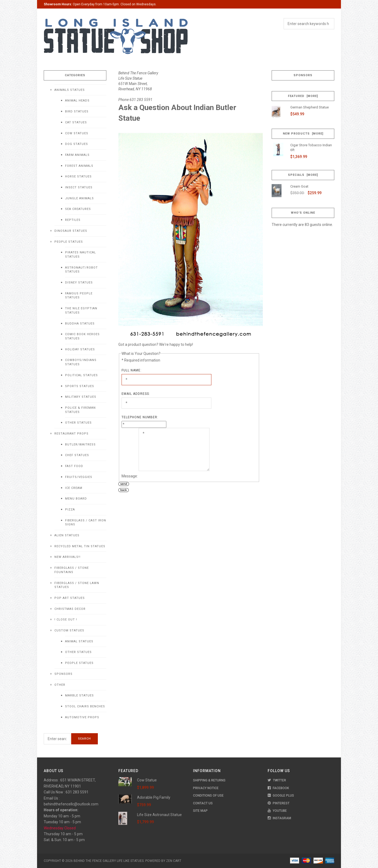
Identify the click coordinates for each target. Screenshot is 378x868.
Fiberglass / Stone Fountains (72, 570)
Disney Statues (79, 283)
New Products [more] (303, 134)
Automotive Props (82, 717)
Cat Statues (76, 122)
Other (60, 685)
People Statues (69, 242)
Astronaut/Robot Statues (81, 270)
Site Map (200, 811)
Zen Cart (174, 861)
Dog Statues (77, 144)
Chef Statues (77, 455)
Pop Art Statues (70, 598)
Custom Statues (69, 630)
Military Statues (81, 397)
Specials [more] (303, 175)
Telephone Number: (140, 417)
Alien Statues (67, 535)
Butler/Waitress (80, 445)
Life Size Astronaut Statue (159, 815)
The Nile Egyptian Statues (81, 311)
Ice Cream (74, 488)
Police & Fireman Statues (80, 410)
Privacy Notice (206, 788)
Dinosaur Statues (71, 231)
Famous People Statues (79, 296)
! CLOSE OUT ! (66, 620)
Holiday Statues (80, 349)
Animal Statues (79, 641)
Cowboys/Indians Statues (81, 362)
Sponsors (63, 674)
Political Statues (81, 375)
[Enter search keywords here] (57, 739)
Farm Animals (77, 155)
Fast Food (74, 466)
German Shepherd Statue (309, 107)
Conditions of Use (208, 796)
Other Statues (78, 423)
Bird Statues (77, 111)
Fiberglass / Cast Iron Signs (86, 523)
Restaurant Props (71, 434)
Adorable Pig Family (154, 797)
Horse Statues (78, 177)
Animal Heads (77, 101)
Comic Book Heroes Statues (82, 336)
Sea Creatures (78, 209)
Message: (130, 476)
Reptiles (73, 220)
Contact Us (203, 803)
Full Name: (132, 370)
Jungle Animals (79, 198)
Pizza (70, 510)
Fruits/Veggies (79, 477)
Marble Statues (79, 695)
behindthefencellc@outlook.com (71, 804)
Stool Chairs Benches (85, 706)
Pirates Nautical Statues (81, 255)
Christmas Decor (70, 609)
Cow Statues (77, 133)
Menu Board (76, 499)
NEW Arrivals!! (67, 557)
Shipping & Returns (209, 780)
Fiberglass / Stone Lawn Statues (77, 585)
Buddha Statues (80, 324)
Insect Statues (79, 187)
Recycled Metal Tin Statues (80, 546)
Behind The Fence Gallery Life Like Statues (109, 861)
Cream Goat (299, 186)
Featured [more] (303, 96)
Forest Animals (79, 166)
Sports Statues (80, 386)
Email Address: (136, 394)
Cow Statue (147, 780)
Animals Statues (70, 90)
